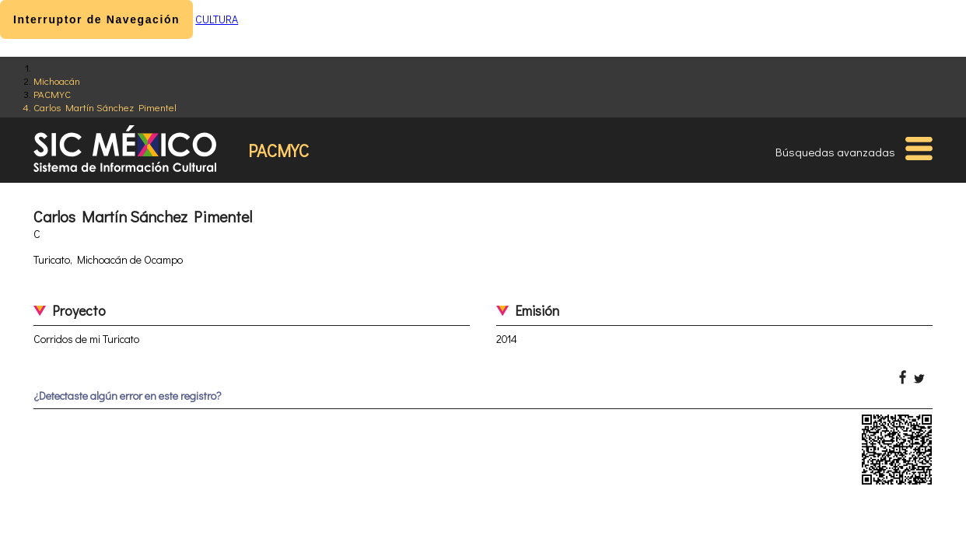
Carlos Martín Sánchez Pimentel (105, 107)
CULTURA (217, 19)
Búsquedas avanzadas (835, 152)
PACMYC (52, 94)
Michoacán (57, 80)
